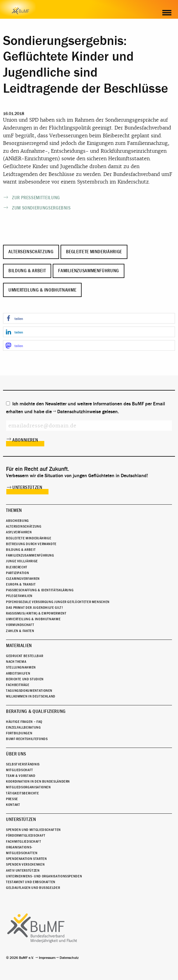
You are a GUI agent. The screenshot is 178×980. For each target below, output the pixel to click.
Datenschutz (69, 958)
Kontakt (13, 805)
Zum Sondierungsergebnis (41, 208)
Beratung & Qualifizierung (36, 711)
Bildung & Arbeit (27, 271)
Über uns (16, 754)
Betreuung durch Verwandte (31, 544)
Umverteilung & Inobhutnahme (42, 290)
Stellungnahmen (21, 667)
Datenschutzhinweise (79, 412)
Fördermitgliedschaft (26, 835)
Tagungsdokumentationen (29, 691)
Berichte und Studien (25, 679)
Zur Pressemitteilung (36, 198)
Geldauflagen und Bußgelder (33, 888)
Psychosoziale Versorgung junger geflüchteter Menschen (58, 602)
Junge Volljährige (22, 561)
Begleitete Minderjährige (94, 252)
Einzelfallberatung (23, 727)
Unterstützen (27, 487)
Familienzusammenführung (89, 271)
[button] (89, 318)
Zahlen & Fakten (20, 631)
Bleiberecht (17, 567)
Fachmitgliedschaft (24, 841)
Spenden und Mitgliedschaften (33, 830)
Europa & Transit (21, 584)
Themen (14, 510)
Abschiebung (17, 521)
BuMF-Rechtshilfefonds (27, 739)
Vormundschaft (20, 625)
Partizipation (17, 573)
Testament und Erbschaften (31, 882)
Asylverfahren (19, 532)
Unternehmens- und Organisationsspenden (44, 876)
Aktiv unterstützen (23, 870)
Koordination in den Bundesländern (38, 781)
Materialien (19, 646)
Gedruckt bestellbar (25, 656)
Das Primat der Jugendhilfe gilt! (34, 608)
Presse (12, 799)
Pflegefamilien (19, 596)
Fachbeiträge (18, 685)
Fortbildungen (19, 733)
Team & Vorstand (21, 776)
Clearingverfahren (23, 579)
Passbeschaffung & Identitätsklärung (40, 590)
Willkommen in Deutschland (31, 696)
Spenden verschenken (25, 864)
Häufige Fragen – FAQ (24, 722)
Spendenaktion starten (26, 859)
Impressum (47, 958)
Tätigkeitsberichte (23, 793)
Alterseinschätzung (31, 252)
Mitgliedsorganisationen (28, 787)
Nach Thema (16, 662)
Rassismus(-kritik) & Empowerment (36, 613)
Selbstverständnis (23, 764)
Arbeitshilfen (18, 673)
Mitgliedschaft (20, 770)
